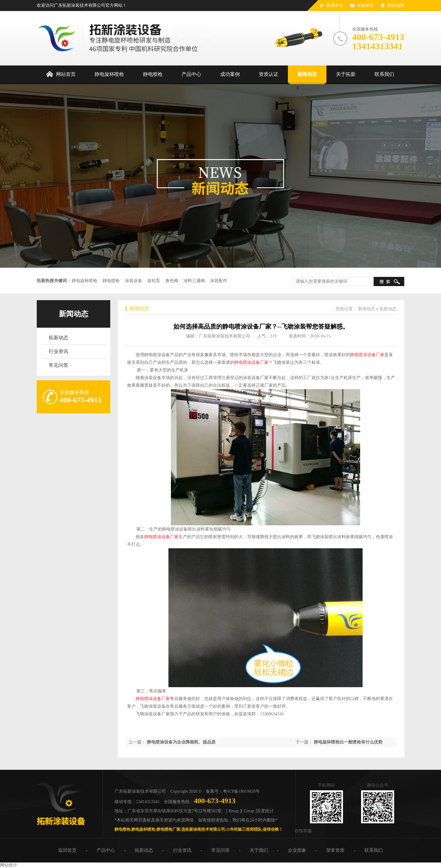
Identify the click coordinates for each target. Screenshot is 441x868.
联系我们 (374, 850)
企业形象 (297, 850)
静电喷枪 (111, 281)
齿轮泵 (154, 281)
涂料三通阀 (194, 281)
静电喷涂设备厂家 (367, 355)
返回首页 (67, 850)
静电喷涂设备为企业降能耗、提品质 (181, 742)
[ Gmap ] (249, 811)
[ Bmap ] (234, 811)
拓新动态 (58, 338)
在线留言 (365, 5)
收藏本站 (335, 5)
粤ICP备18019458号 (241, 791)
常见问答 (58, 365)
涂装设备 (134, 281)
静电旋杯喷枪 (85, 281)
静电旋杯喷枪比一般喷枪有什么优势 (348, 742)
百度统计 (265, 811)
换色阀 (172, 281)
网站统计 (9, 865)
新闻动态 (73, 314)
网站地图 (396, 5)
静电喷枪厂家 (168, 829)
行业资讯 (58, 351)
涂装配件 (219, 281)
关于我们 (259, 850)
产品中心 (106, 850)
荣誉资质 (335, 850)
